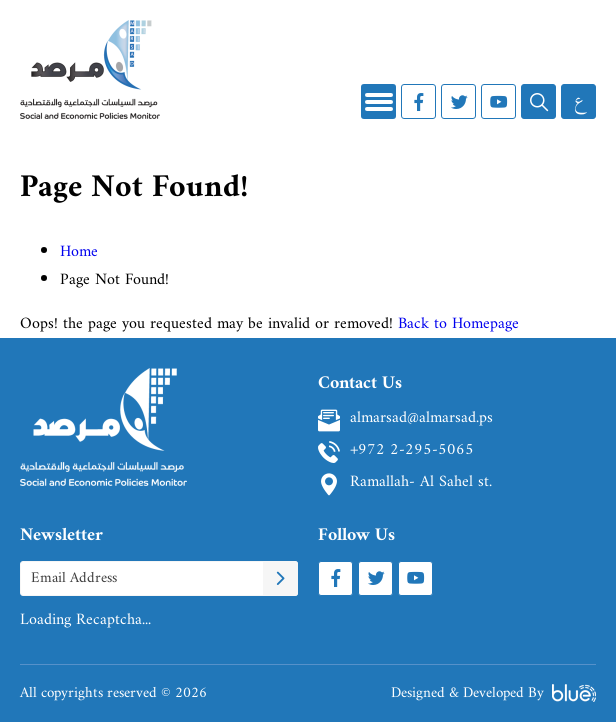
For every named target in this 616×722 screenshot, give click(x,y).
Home (79, 252)
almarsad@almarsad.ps (421, 420)
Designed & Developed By (493, 693)
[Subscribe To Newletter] (280, 578)
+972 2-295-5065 (412, 452)
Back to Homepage (458, 324)
